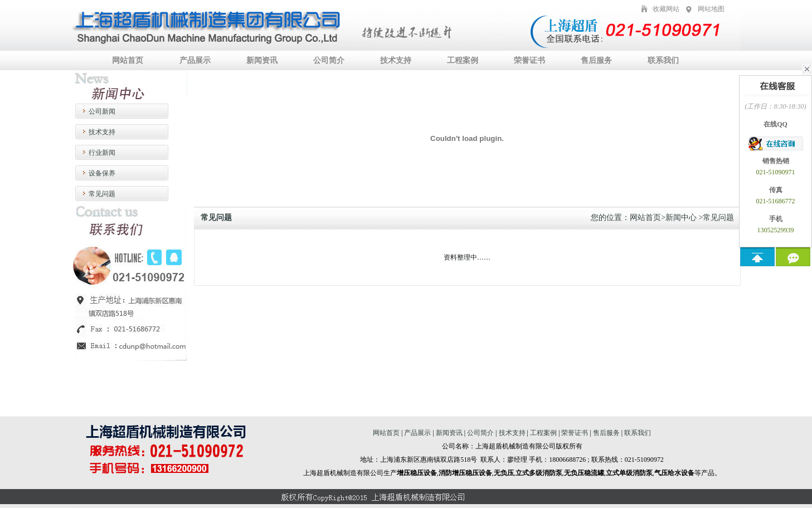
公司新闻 (102, 111)
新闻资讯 (262, 60)
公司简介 (329, 60)
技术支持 (396, 60)
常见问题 (102, 194)
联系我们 (663, 60)
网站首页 (128, 60)
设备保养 (102, 173)
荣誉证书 (529, 60)
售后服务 (596, 60)
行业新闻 (102, 153)
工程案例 (463, 60)
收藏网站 (666, 9)
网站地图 (711, 9)
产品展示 (195, 60)
